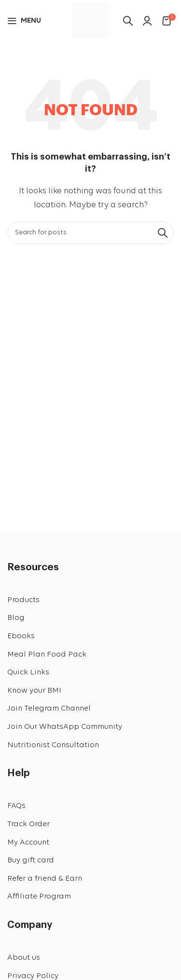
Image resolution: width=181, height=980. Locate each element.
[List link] (90, 601)
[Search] (90, 233)
